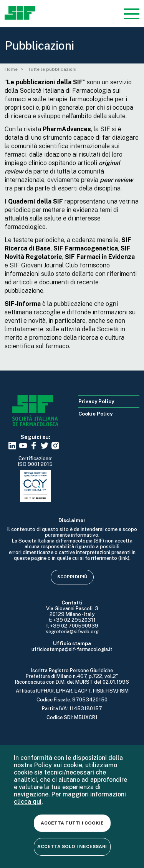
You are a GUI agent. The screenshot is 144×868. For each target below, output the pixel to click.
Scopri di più (72, 577)
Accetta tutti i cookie (72, 823)
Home (11, 69)
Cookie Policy (95, 414)
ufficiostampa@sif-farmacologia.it (72, 649)
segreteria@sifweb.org (72, 632)
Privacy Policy (96, 401)
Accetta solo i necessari (72, 846)
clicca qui (28, 802)
